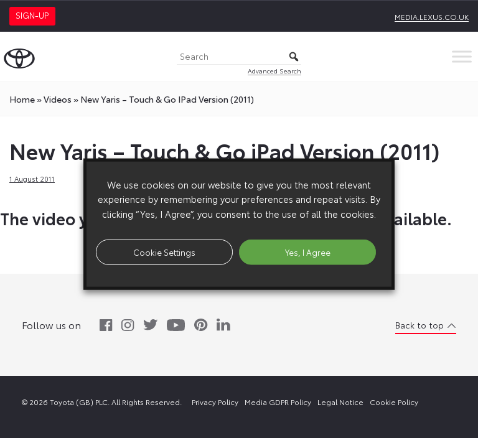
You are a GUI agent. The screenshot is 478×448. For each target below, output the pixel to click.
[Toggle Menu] (462, 56)
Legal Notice (340, 402)
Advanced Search (274, 71)
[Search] (239, 57)
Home (22, 99)
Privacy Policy (215, 402)
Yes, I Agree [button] (308, 251)
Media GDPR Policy (278, 402)
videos (58, 99)
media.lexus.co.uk (432, 16)
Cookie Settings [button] (164, 251)
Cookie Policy (394, 402)
